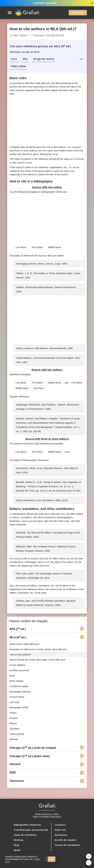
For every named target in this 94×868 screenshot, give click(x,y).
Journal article (17, 697)
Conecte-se (78, 13)
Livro (14, 59)
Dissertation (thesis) (20, 691)
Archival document (19, 670)
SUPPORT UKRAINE (45, 3)
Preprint (14, 718)
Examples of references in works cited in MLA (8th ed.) (38, 649)
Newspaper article (19, 707)
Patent (13, 713)
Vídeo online (19, 66)
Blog (16, 845)
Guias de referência (25, 835)
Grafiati (23, 35)
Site (25, 59)
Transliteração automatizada (31, 830)
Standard (14, 729)
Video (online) (17, 734)
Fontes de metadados (67, 845)
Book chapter (17, 681)
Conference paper (19, 686)
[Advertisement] (47, 121)
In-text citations (18, 665)
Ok (52, 859)
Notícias (19, 840)
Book (12, 676)
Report (13, 723)
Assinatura (61, 835)
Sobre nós (60, 830)
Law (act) (15, 702)
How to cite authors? (20, 654)
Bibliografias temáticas (27, 825)
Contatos (60, 825)
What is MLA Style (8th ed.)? (25, 644)
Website (14, 739)
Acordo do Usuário (65, 840)
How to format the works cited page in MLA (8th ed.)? (38, 660)
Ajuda (17, 850)
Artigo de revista (44, 59)
